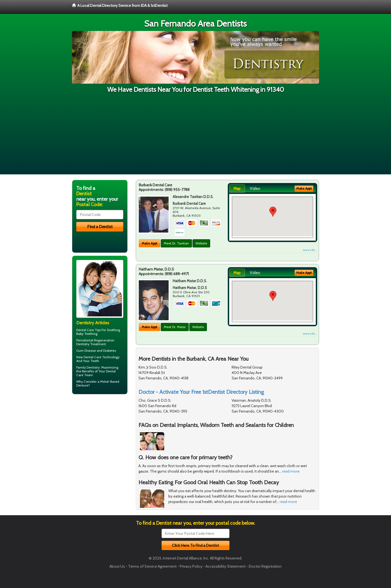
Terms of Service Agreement (152, 566)
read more (291, 471)
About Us (117, 566)
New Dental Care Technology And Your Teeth (98, 359)
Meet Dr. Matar (175, 327)
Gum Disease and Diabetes (96, 350)
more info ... (309, 250)
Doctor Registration (265, 566)
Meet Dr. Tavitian (176, 243)
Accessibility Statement (226, 566)
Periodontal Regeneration (95, 340)
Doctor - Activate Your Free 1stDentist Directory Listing (201, 392)
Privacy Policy (191, 566)
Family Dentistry (88, 367)
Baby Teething (87, 334)
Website (201, 243)
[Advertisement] (195, 136)
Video (255, 188)
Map (237, 188)
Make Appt (149, 243)
